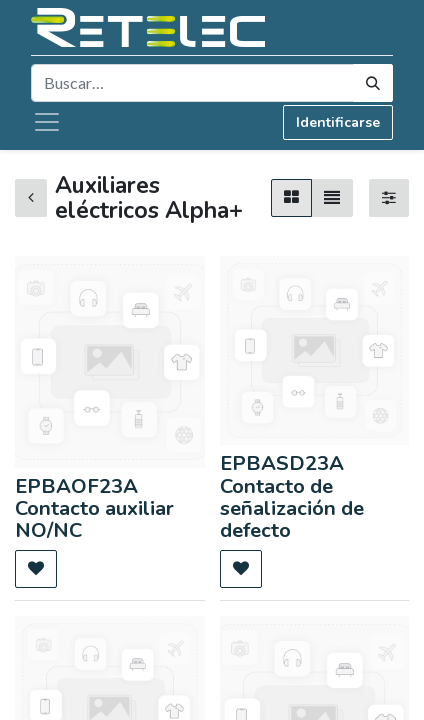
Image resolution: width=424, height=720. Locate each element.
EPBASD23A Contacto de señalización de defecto (292, 497)
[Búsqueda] (373, 83)
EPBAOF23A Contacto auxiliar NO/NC (94, 509)
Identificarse (338, 122)
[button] (36, 569)
